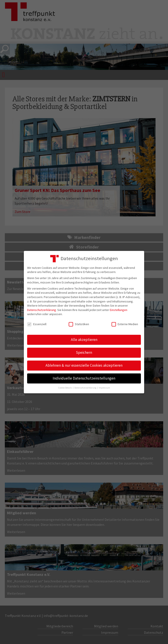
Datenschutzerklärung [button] (86, 388)
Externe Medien (125, 324)
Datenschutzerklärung (42, 310)
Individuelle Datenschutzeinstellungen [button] (84, 378)
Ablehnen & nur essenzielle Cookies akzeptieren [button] (84, 365)
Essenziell (37, 324)
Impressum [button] (104, 388)
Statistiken (79, 324)
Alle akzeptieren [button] (84, 340)
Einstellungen (119, 310)
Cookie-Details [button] (65, 388)
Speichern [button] (84, 352)
